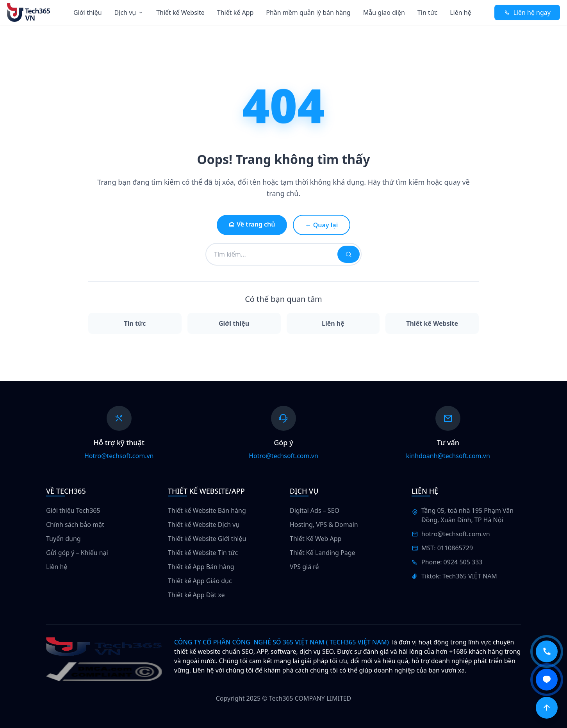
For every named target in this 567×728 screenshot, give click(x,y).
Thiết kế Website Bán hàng (207, 510)
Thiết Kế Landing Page (323, 553)
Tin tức (427, 12)
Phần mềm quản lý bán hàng (308, 12)
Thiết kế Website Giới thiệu (207, 539)
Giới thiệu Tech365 (73, 510)
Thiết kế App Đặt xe (196, 595)
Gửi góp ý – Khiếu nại (77, 553)
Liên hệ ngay (527, 12)
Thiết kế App (235, 12)
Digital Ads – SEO (315, 510)
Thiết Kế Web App (316, 539)
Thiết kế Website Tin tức (203, 553)
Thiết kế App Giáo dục (200, 581)
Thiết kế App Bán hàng (201, 567)
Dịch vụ (129, 12)
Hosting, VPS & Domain (324, 525)
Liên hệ (461, 12)
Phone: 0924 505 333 (452, 562)
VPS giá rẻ (304, 567)
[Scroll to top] (547, 708)
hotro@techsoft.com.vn (456, 534)
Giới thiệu (88, 12)
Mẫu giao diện (384, 12)
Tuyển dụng (63, 539)
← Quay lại (322, 225)
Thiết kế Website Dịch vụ (204, 525)
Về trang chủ (252, 224)
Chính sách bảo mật (75, 525)
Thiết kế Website (180, 12)
